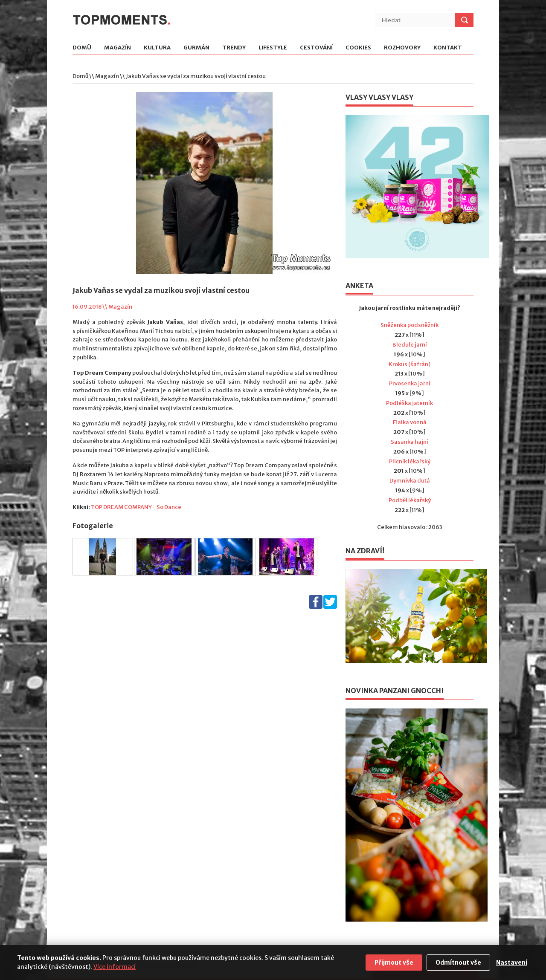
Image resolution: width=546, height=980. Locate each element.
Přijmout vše (394, 963)
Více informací (115, 967)
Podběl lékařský (410, 500)
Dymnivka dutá (410, 481)
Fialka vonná (410, 422)
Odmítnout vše (458, 963)
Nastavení (512, 963)
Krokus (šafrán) (409, 364)
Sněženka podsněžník (409, 325)
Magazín (118, 48)
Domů (82, 48)
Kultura (157, 48)
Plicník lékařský (410, 461)
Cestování (316, 48)
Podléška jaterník (409, 403)
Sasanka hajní (409, 442)
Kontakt (448, 48)
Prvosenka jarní (410, 383)
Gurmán (196, 48)
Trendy (234, 48)
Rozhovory (402, 48)
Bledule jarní (410, 345)
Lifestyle (273, 48)
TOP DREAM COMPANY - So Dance (136, 507)
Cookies (358, 48)
